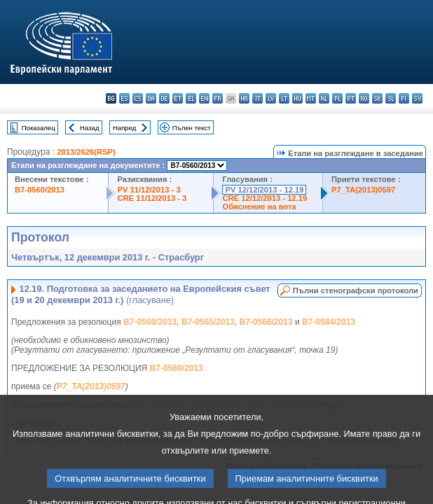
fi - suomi (404, 98)
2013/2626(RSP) (86, 152)
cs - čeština (138, 98)
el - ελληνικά (191, 98)
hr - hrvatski (244, 98)
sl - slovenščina (391, 98)
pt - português (351, 98)
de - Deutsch (164, 98)
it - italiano (257, 98)
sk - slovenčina (377, 98)
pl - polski (337, 98)
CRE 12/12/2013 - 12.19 (264, 198)
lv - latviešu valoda (271, 98)
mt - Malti (311, 98)
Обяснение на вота (259, 206)
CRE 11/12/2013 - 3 (152, 198)
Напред (125, 128)
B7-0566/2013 (266, 322)
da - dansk (151, 98)
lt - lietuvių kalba (284, 98)
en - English (204, 98)
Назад (90, 128)
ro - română (364, 98)
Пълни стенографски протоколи (356, 290)
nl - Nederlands (324, 98)
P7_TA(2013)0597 (363, 190)
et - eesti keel (178, 98)
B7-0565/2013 (208, 322)
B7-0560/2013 (40, 190)
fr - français (218, 98)
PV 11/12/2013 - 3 (149, 190)
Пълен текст (192, 128)
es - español (124, 98)
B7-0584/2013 (329, 322)
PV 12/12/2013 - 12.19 (264, 190)
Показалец (39, 128)
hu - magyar (297, 98)
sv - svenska (417, 98)
